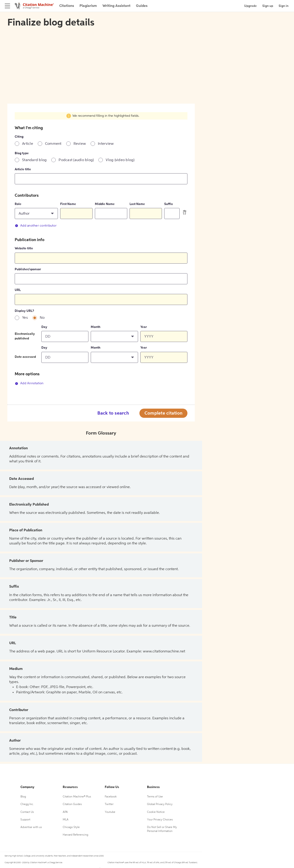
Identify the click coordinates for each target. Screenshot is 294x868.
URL (18, 290)
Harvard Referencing (75, 835)
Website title (24, 248)
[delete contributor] (185, 212)
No (42, 318)
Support (25, 820)
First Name (68, 204)
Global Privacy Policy (160, 804)
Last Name (137, 204)
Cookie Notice (156, 812)
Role (18, 204)
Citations (67, 6)
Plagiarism (88, 6)
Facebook (111, 797)
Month (96, 327)
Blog (23, 797)
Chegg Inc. (27, 804)
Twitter (109, 804)
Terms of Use (155, 797)
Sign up (268, 6)
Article (28, 144)
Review (80, 144)
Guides (142, 6)
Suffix (168, 204)
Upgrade (250, 6)
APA (65, 812)
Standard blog (34, 160)
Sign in (284, 6)
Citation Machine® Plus (77, 797)
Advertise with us (31, 827)
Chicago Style (71, 827)
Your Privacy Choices (160, 820)
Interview (106, 144)
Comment (53, 144)
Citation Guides (72, 804)
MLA (66, 820)
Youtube (110, 812)
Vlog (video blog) (120, 160)
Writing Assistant (116, 6)
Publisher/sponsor (28, 269)
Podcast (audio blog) (76, 160)
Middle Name (105, 204)
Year (144, 327)
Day (44, 327)
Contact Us (27, 812)
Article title (23, 169)
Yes (25, 318)
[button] (36, 213)
